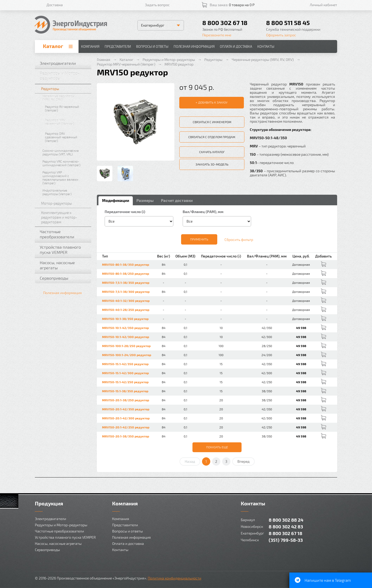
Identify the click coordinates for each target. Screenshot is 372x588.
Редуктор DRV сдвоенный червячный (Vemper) (67, 137)
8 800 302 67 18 (225, 23)
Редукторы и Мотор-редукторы (64, 76)
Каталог (53, 46)
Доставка (55, 5)
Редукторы (65, 89)
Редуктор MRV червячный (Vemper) (67, 122)
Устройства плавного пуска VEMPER (64, 250)
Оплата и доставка (236, 46)
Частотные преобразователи (64, 234)
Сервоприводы (64, 278)
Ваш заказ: (232, 5)
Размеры (145, 200)
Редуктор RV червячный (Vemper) (67, 108)
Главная (104, 60)
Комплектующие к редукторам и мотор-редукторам (65, 217)
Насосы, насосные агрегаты (64, 265)
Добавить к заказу (213, 102)
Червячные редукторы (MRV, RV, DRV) (66, 98)
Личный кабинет (323, 5)
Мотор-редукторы (65, 203)
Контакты (266, 46)
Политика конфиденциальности (175, 578)
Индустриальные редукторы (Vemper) (66, 192)
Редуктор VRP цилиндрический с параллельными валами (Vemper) (66, 178)
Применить (199, 239)
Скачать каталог (212, 152)
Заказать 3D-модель (212, 164)
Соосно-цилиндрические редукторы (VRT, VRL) (66, 152)
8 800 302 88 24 (286, 520)
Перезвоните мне (217, 35)
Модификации (116, 200)
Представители (118, 46)
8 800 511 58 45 (288, 23)
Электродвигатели (64, 63)
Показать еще (217, 447)
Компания (90, 46)
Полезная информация (194, 46)
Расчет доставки (177, 200)
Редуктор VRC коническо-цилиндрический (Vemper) (66, 163)
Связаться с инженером (212, 122)
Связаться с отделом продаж (212, 137)
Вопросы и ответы (152, 46)
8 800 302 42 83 (286, 526)
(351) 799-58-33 (286, 540)
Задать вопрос (157, 5)
